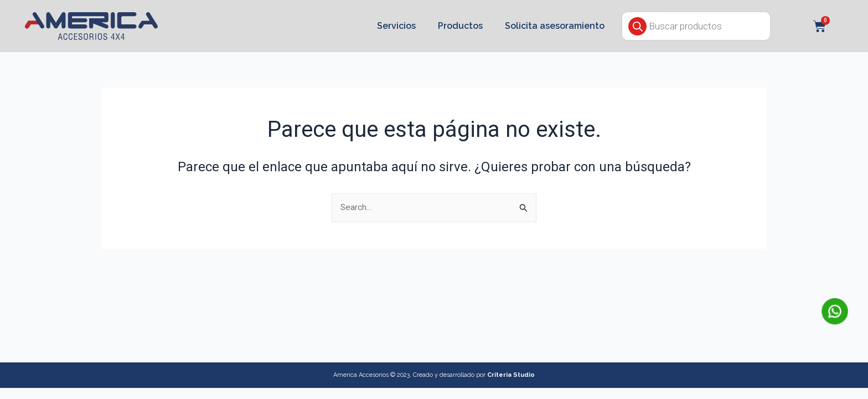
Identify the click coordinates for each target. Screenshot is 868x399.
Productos (460, 26)
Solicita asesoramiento (555, 26)
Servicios (396, 26)
